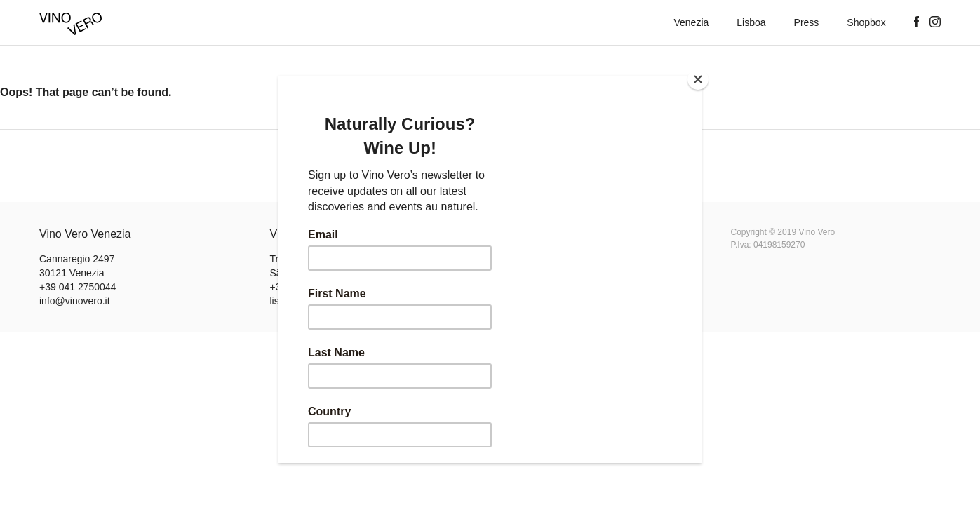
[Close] (698, 79)
